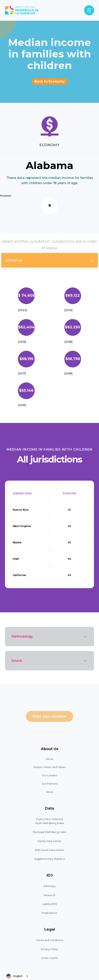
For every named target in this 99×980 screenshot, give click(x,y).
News (50, 792)
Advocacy (50, 886)
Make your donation (49, 716)
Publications (50, 913)
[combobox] (17, 976)
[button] (89, 10)
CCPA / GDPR (49, 958)
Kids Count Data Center (50, 850)
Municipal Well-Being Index (50, 832)
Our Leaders (50, 775)
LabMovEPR (49, 904)
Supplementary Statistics (50, 859)
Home (50, 759)
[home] (22, 10)
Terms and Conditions (49, 940)
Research (50, 895)
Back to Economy (50, 81)
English (14, 976)
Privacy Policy (49, 949)
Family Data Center (50, 841)
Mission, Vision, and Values (50, 767)
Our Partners (50, 784)
